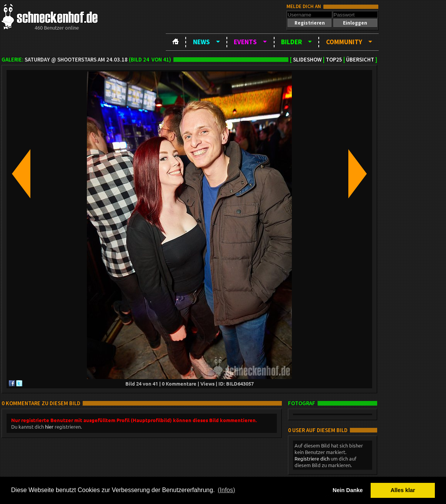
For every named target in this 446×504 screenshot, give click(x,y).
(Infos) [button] (226, 490)
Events (245, 42)
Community (344, 42)
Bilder (291, 42)
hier (49, 427)
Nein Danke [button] (348, 490)
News (201, 42)
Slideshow (307, 60)
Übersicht (360, 60)
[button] (310, 23)
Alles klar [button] (403, 490)
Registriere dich (312, 458)
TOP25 (334, 60)
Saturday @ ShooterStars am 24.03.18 (76, 60)
